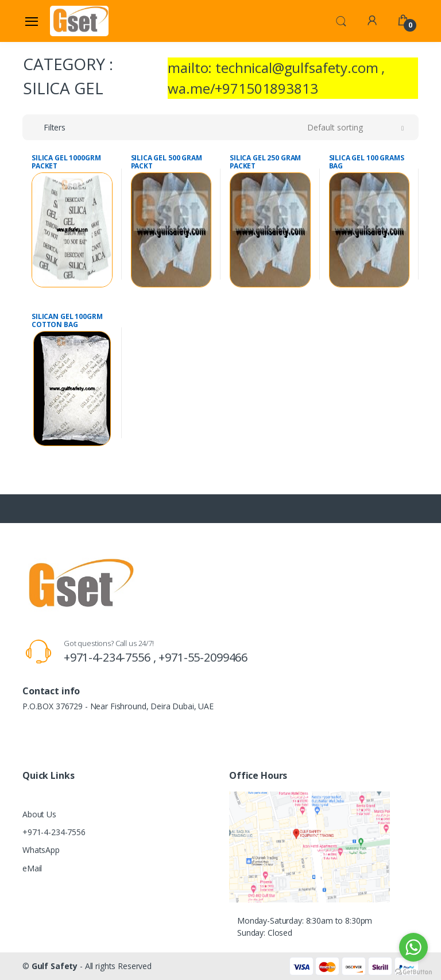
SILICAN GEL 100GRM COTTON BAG (67, 321)
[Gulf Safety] (79, 21)
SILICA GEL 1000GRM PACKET (66, 162)
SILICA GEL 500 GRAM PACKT (167, 162)
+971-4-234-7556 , (111, 657)
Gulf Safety (55, 966)
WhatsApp (41, 850)
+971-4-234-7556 (54, 832)
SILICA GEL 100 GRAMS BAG (367, 162)
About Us (39, 814)
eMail (32, 868)
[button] (341, 20)
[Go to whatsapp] (413, 947)
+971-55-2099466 (203, 657)
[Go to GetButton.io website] (413, 969)
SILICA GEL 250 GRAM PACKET (265, 162)
